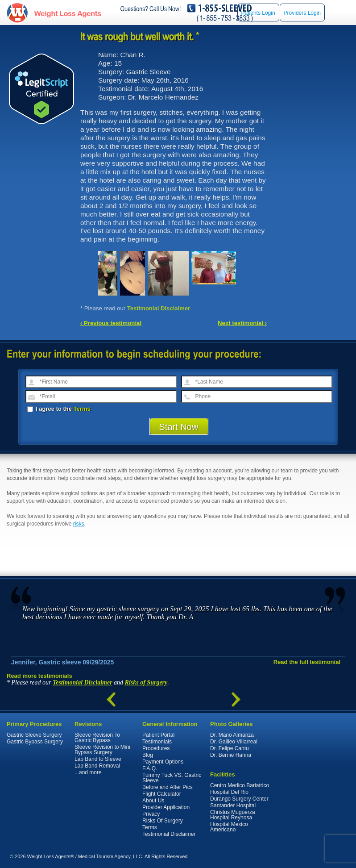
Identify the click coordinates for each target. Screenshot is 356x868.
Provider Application (166, 807)
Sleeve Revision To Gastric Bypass (97, 738)
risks (79, 524)
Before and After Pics (168, 787)
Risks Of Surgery (163, 821)
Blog (148, 755)
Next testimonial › (242, 323)
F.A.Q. (150, 768)
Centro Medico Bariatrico (240, 785)
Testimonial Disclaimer (159, 308)
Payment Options (163, 762)
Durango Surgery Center (239, 799)
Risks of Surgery (146, 682)
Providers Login (302, 13)
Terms (82, 409)
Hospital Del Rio (229, 792)
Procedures (156, 748)
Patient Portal (158, 735)
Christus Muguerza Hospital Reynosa (233, 815)
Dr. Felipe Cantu (230, 748)
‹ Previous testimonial (111, 323)
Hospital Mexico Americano (229, 827)
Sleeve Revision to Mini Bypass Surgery (102, 750)
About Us (153, 801)
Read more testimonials (39, 676)
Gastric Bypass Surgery (35, 742)
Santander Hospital (233, 805)
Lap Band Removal (97, 766)
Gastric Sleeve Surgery (34, 735)
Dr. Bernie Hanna (231, 755)
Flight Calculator (162, 794)
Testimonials (157, 742)
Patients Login (258, 13)
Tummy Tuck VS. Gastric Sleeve (172, 778)
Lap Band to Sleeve (98, 759)
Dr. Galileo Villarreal (234, 742)
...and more (88, 772)
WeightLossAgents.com (67, 13)
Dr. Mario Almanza (232, 735)
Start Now (179, 427)
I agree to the (59, 409)
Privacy (151, 814)
